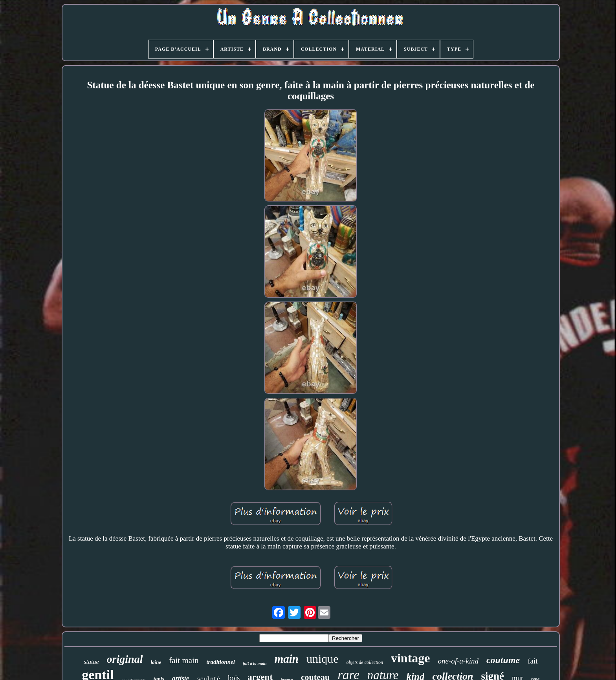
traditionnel (221, 662)
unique (323, 659)
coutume (503, 660)
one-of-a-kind (458, 661)
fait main (184, 660)
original (125, 659)
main (287, 659)
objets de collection (365, 662)
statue (91, 662)
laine (156, 662)
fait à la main (255, 663)
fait (533, 661)
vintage (411, 658)
